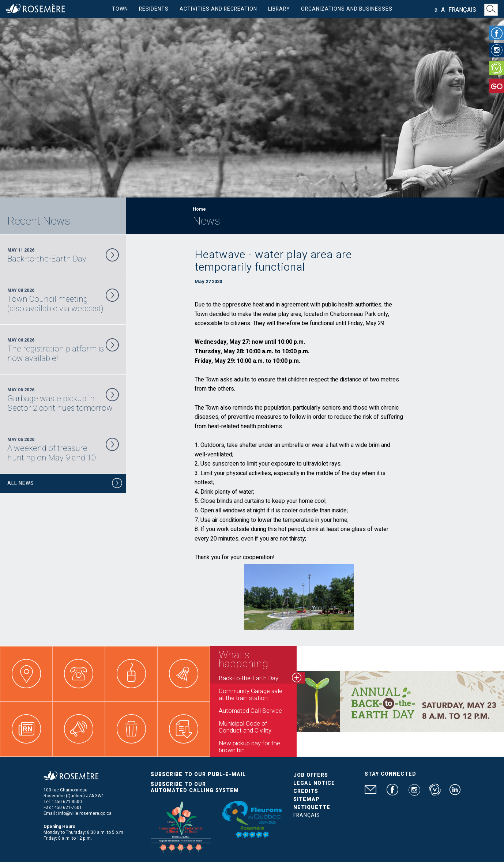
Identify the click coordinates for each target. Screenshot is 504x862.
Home (199, 209)
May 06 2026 (63, 350)
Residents (154, 9)
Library (279, 9)
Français (462, 10)
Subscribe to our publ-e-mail (198, 774)
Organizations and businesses (347, 9)
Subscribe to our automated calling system (195, 787)
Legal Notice (314, 783)
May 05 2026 (63, 449)
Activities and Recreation (218, 9)
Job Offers (311, 775)
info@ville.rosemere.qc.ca (85, 813)
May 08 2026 (63, 300)
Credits (306, 791)
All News (65, 484)
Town (120, 9)
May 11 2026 (63, 255)
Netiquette (312, 807)
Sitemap (306, 799)
